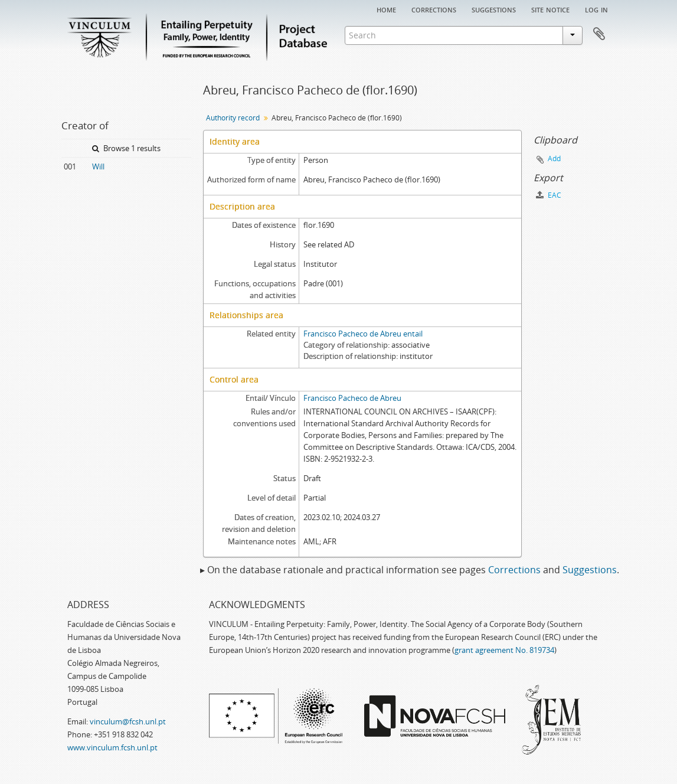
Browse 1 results (126, 148)
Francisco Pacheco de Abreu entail (363, 334)
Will (98, 166)
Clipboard (599, 34)
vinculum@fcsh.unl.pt (128, 721)
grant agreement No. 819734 (504, 650)
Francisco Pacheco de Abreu (352, 398)
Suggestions (494, 9)
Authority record (233, 118)
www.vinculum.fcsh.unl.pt (112, 747)
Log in (596, 9)
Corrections (434, 9)
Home (386, 9)
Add (554, 159)
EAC (549, 195)
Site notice (550, 9)
